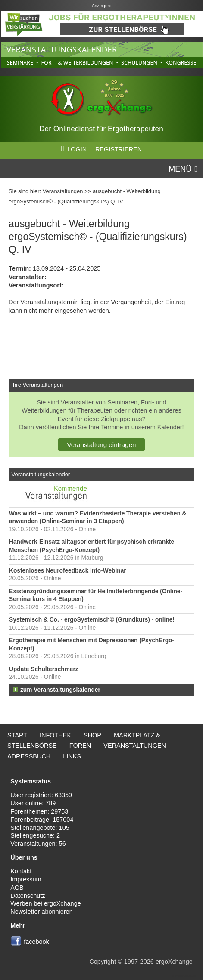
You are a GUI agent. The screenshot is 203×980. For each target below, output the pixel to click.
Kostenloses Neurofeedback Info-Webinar (68, 571)
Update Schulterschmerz (44, 669)
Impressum (26, 879)
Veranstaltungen (63, 191)
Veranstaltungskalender (41, 474)
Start (17, 735)
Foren (80, 746)
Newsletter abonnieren (41, 912)
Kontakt (21, 871)
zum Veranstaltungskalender (60, 690)
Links (72, 756)
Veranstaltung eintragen (101, 445)
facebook (36, 942)
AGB (17, 888)
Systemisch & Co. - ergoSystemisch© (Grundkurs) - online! (92, 620)
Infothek (55, 735)
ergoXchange (174, 962)
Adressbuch (29, 756)
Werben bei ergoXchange (45, 903)
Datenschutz (28, 896)
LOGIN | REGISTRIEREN (101, 149)
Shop (92, 735)
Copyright (103, 962)
